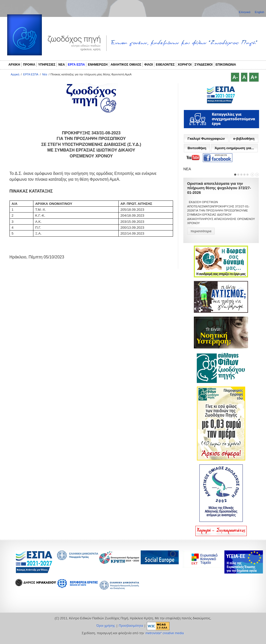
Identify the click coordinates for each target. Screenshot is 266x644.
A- (235, 77)
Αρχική (15, 74)
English (259, 12)
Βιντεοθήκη (197, 148)
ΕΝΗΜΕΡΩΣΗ (98, 65)
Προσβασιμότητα (131, 626)
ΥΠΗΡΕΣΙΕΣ (47, 65)
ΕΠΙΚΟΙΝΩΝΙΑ (226, 65)
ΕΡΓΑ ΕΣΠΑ (76, 65)
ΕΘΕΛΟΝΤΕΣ (165, 65)
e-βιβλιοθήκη (244, 139)
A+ (254, 77)
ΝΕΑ (61, 65)
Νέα (45, 74)
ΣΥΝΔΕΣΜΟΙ (204, 65)
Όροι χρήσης (106, 626)
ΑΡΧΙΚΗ (14, 65)
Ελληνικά (245, 12)
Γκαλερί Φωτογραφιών (206, 139)
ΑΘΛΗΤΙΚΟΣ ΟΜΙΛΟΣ (126, 65)
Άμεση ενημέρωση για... (234, 148)
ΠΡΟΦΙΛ (29, 65)
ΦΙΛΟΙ (149, 65)
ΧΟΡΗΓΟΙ (185, 65)
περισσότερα (201, 231)
